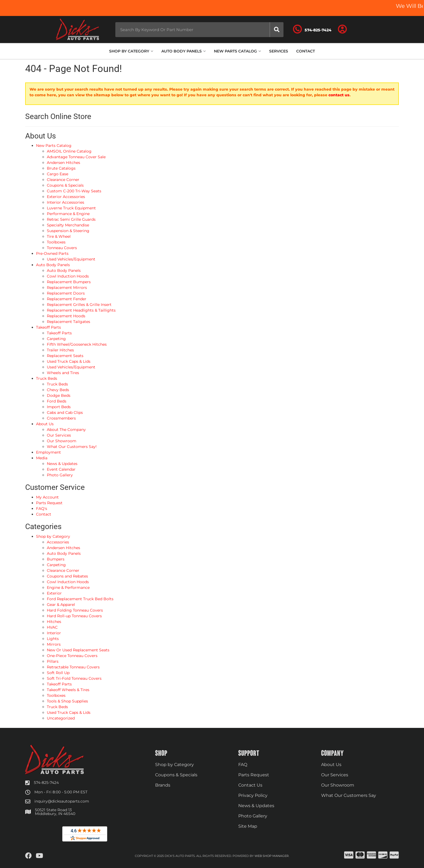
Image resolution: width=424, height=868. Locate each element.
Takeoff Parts (59, 684)
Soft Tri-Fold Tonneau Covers (74, 678)
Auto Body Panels (64, 553)
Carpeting (56, 565)
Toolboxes (56, 695)
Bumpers (56, 559)
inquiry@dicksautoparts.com (62, 801)
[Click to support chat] (312, 29)
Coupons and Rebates (67, 576)
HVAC (52, 627)
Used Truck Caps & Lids (69, 712)
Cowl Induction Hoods (68, 582)
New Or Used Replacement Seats (78, 650)
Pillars (53, 661)
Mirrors (54, 644)
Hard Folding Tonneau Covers (75, 610)
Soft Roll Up (58, 673)
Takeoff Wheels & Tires (68, 690)
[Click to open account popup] (343, 29)
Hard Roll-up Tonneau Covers (74, 616)
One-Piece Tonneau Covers (72, 656)
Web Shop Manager (272, 856)
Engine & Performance (68, 588)
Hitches (54, 622)
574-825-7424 (46, 783)
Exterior (54, 593)
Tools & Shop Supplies (67, 701)
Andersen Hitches (63, 548)
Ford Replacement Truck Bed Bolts (80, 599)
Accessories (58, 542)
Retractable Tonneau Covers (73, 667)
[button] (199, 30)
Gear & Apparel (61, 605)
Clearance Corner (63, 570)
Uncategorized (61, 718)
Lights (53, 639)
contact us (339, 95)
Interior (54, 633)
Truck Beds (57, 707)
